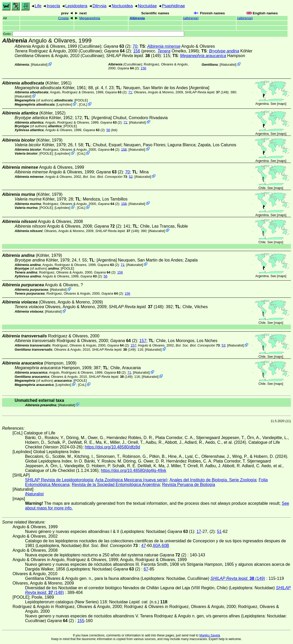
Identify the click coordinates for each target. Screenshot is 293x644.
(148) (207, 92)
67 (146, 569)
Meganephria (90, 18)
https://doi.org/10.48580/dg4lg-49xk (134, 470)
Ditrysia (99, 6)
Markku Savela (210, 635)
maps (282, 104)
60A (157, 546)
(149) (133, 56)
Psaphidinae (173, 6)
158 (124, 149)
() (191, 18)
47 (144, 546)
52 (131, 176)
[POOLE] (81, 100)
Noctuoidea (122, 6)
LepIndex (64, 104)
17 (199, 531)
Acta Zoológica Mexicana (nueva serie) (131, 480)
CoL (83, 104)
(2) (117, 46)
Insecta (53, 6)
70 (135, 46)
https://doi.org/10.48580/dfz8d (113, 447)
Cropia (63, 18)
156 (137, 51)
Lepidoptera (76, 6)
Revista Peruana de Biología (189, 485)
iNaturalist (39, 65)
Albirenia (137, 18)
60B (165, 546)
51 (219, 531)
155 (81, 621)
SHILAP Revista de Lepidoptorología (59, 480)
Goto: (93, 34)
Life (38, 6)
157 (143, 341)
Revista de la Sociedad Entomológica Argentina (116, 485)
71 (130, 92)
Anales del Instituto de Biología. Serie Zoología (213, 480)
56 (108, 130)
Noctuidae (147, 6)
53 (224, 345)
